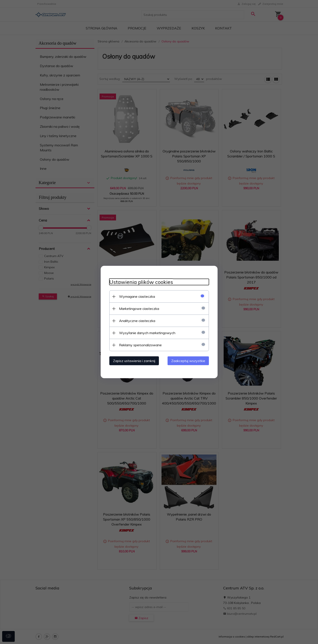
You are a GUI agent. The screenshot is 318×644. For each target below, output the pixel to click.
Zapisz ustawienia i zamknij (134, 361)
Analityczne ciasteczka (137, 321)
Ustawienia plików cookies (141, 282)
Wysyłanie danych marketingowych (147, 333)
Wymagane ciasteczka (137, 296)
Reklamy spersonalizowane (140, 345)
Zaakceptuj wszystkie (188, 361)
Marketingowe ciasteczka (139, 309)
